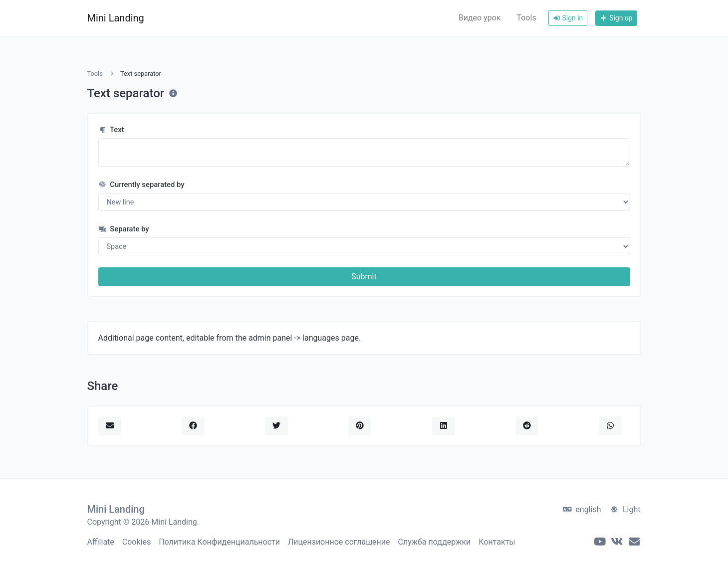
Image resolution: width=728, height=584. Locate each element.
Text (111, 130)
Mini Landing (116, 18)
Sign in (568, 18)
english (582, 509)
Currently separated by (141, 185)
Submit (364, 277)
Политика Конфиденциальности (219, 542)
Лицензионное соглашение (339, 542)
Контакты (497, 542)
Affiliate (101, 542)
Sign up (616, 18)
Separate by (124, 229)
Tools (526, 18)
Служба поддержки (435, 542)
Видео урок (480, 18)
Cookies (136, 542)
